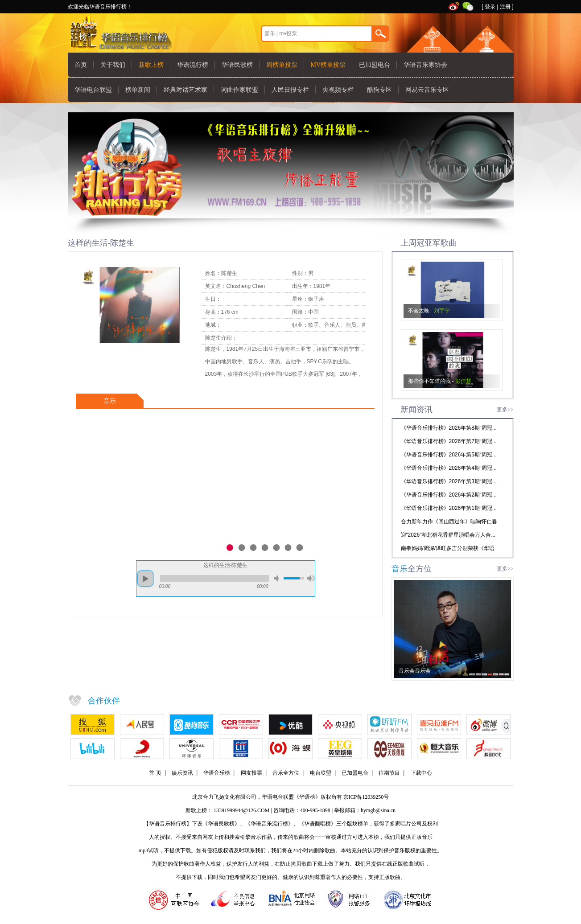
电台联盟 (321, 773)
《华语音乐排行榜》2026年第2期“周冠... (449, 495)
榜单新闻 (138, 90)
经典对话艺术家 (185, 90)
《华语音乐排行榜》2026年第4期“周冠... (449, 468)
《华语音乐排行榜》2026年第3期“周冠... (449, 481)
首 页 (155, 773)
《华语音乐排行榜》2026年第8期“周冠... (449, 428)
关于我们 (113, 65)
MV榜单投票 (328, 65)
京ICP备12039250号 (366, 797)
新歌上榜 (151, 65)
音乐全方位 (286, 773)
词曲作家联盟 (239, 90)
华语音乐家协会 (425, 65)
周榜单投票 (282, 65)
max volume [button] (311, 578)
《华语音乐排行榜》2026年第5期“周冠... (449, 455)
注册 (505, 7)
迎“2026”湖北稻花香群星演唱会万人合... (448, 535)
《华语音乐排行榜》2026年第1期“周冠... (449, 508)
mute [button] (278, 578)
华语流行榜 (193, 65)
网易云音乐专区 (427, 90)
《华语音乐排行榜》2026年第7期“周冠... (449, 441)
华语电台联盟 (93, 90)
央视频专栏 (338, 90)
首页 (81, 65)
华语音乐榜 (217, 773)
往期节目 (389, 773)
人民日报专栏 (290, 90)
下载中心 (421, 773)
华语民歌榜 (237, 65)
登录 (490, 7)
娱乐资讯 (182, 773)
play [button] (145, 579)
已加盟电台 (375, 65)
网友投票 (251, 773)
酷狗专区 (379, 90)
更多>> (505, 410)
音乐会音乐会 (415, 671)
